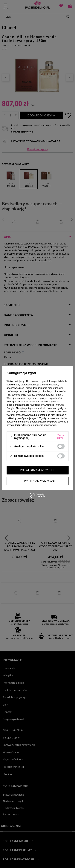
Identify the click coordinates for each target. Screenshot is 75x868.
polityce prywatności (51, 398)
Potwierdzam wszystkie (37, 470)
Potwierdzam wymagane (38, 481)
